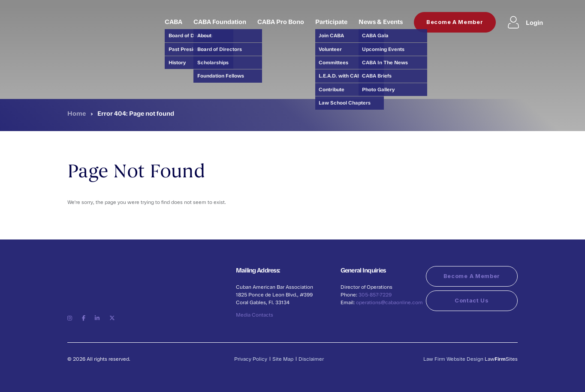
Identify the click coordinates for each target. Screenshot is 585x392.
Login (525, 22)
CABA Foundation (220, 21)
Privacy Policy (251, 359)
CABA (173, 21)
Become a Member (455, 22)
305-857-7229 (375, 295)
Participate (331, 21)
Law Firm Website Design (453, 359)
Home (77, 113)
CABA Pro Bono (281, 21)
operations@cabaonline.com (389, 302)
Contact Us (472, 301)
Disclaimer (311, 359)
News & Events (381, 21)
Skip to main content (0, 0)
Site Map (283, 359)
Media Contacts (255, 315)
